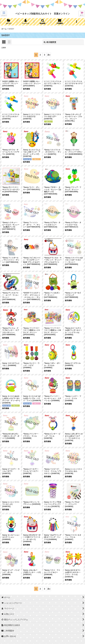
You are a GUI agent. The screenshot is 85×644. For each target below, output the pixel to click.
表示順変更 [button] (50, 42)
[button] (4, 14)
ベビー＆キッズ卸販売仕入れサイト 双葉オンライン (43, 14)
